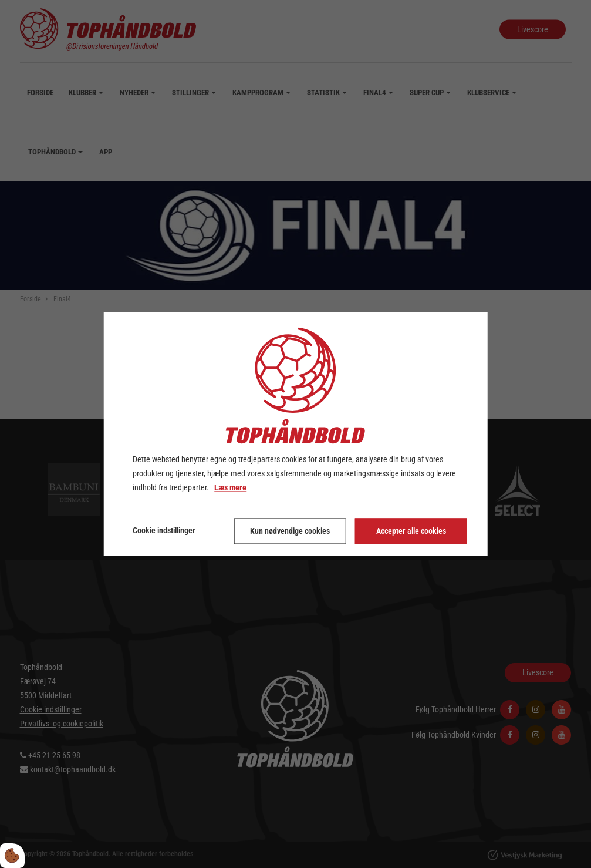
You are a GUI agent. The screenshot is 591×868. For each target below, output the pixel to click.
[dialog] (295, 434)
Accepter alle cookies (411, 531)
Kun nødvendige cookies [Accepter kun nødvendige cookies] (290, 531)
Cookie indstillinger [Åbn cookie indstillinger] (164, 531)
